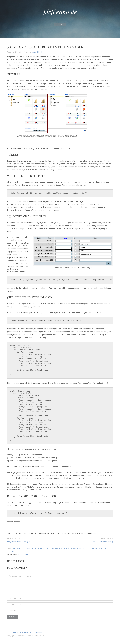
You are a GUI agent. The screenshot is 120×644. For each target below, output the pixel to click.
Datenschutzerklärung (26, 632)
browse (17, 548)
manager (54, 548)
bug (24, 548)
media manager (74, 548)
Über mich (40, 632)
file (29, 548)
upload (11, 551)
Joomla (35, 548)
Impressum (11, 632)
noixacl (87, 548)
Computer (23, 554)
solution (106, 548)
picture (96, 548)
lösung (44, 548)
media (62, 548)
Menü (60, 25)
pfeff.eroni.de (60, 12)
